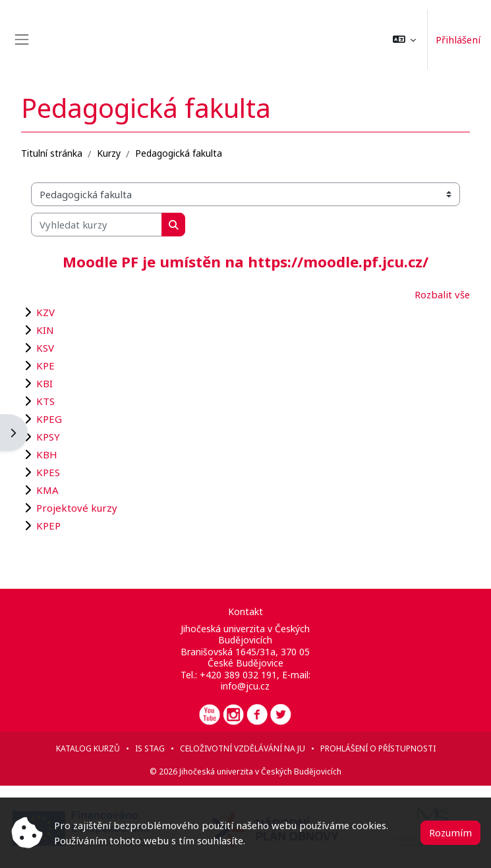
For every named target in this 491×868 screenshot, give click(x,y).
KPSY (48, 437)
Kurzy (109, 153)
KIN (45, 330)
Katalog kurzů (88, 748)
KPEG (49, 419)
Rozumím (450, 832)
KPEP (48, 526)
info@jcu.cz (245, 686)
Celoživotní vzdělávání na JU (243, 748)
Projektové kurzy (77, 508)
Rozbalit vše (442, 294)
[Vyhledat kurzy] (97, 225)
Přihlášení (458, 40)
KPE (45, 366)
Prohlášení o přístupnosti (378, 748)
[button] (404, 40)
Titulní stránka (52, 153)
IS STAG (150, 748)
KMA (47, 490)
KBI (44, 383)
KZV (45, 312)
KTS (45, 401)
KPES (48, 472)
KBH (47, 454)
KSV (45, 348)
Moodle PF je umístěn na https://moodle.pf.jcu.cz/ (245, 262)
